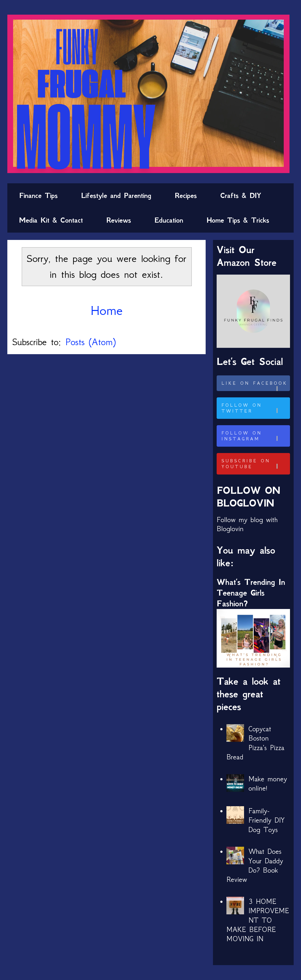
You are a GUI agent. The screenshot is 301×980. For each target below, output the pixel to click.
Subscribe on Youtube (255, 464)
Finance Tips (38, 196)
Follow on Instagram (255, 436)
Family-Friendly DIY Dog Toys (267, 820)
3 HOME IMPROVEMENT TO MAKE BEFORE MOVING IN (258, 920)
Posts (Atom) (90, 342)
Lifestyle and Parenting (116, 196)
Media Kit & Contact (51, 220)
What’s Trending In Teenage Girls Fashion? (251, 593)
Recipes (186, 196)
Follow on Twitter (255, 408)
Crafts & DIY (241, 196)
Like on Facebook (255, 386)
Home (107, 310)
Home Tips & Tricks (238, 220)
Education (169, 220)
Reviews (119, 220)
